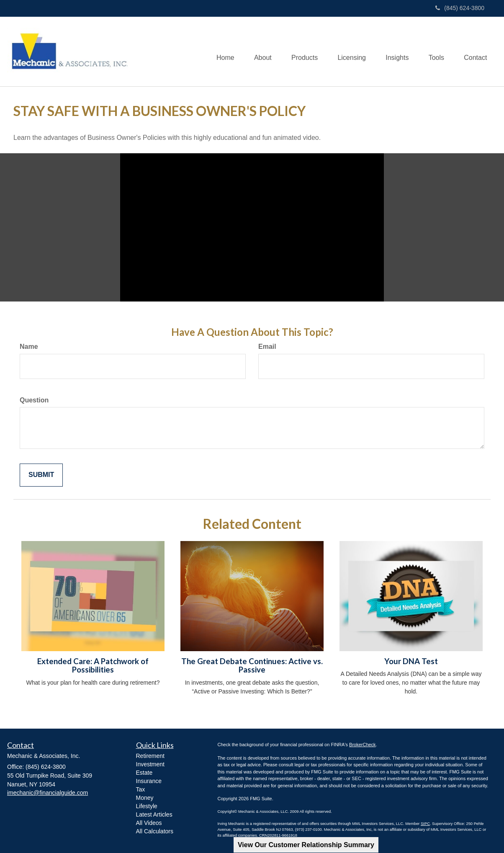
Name (29, 347)
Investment (150, 764)
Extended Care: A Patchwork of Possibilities (93, 666)
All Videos (149, 823)
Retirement (150, 756)
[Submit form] (41, 475)
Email (267, 347)
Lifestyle (147, 806)
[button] (257, 52)
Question (34, 400)
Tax (141, 789)
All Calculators (155, 831)
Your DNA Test (411, 661)
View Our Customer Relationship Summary (306, 845)
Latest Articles (154, 814)
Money (145, 798)
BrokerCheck (363, 745)
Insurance (149, 781)
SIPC (425, 824)
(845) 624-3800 (460, 8)
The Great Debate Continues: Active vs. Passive (252, 666)
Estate (144, 773)
